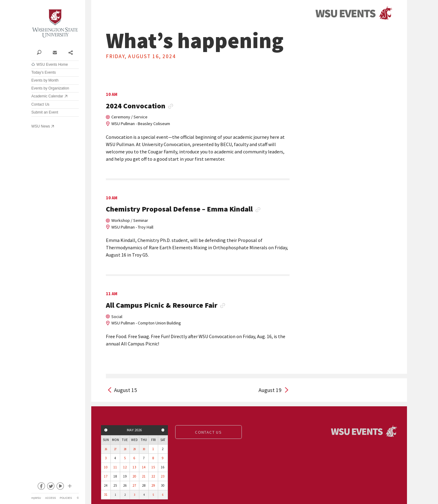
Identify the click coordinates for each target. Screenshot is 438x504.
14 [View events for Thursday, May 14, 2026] (144, 467)
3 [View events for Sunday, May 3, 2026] (106, 458)
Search (39, 52)
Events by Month (45, 80)
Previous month (106, 430)
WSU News (41, 126)
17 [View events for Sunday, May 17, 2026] (106, 476)
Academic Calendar (47, 96)
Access (50, 498)
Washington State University (55, 24)
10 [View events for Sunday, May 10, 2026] (106, 467)
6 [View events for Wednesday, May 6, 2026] (134, 458)
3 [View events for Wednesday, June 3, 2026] (134, 495)
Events (354, 13)
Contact (55, 52)
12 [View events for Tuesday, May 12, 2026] (125, 467)
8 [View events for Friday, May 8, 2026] (153, 458)
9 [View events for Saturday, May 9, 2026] (163, 458)
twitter (50, 487)
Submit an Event (45, 112)
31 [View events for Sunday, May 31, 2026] (106, 495)
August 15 (125, 390)
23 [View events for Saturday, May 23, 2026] (163, 476)
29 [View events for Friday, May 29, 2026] (153, 485)
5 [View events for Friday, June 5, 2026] (153, 495)
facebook (41, 487)
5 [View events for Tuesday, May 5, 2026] (125, 458)
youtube (60, 487)
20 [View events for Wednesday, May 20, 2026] (134, 476)
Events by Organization (50, 88)
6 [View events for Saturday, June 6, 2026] (163, 495)
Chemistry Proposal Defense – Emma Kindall (179, 209)
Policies (66, 498)
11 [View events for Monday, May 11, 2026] (115, 467)
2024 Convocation (136, 106)
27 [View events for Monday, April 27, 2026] (115, 449)
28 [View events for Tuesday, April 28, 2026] (125, 449)
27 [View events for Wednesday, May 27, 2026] (134, 485)
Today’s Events (44, 72)
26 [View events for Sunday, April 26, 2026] (106, 449)
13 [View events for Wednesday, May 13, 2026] (134, 467)
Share (70, 52)
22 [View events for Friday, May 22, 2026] (153, 476)
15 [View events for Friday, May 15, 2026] (153, 467)
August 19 (270, 390)
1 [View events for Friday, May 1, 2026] (153, 449)
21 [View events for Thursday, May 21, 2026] (144, 476)
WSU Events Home (52, 65)
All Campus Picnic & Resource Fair (162, 305)
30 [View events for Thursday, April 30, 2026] (144, 449)
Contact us (208, 432)
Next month (163, 430)
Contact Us (40, 104)
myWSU (36, 498)
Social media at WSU (69, 487)
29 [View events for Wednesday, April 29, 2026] (134, 449)
